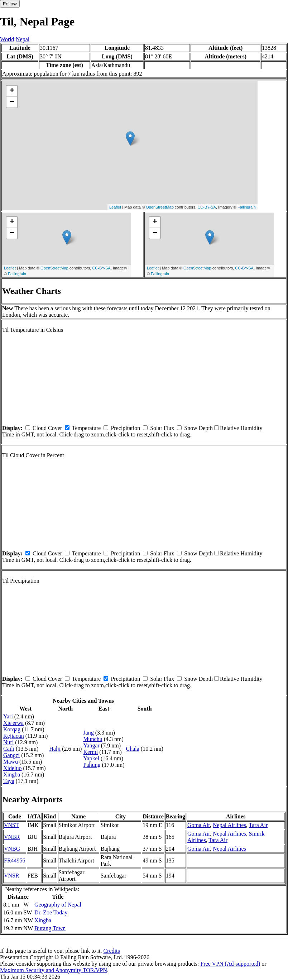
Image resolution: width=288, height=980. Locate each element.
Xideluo (13, 768)
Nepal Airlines (229, 825)
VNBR (12, 837)
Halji (55, 749)
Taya (9, 781)
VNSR (12, 876)
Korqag (12, 729)
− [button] (12, 102)
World (7, 39)
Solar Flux (162, 428)
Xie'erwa (13, 723)
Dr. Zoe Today (51, 912)
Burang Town (50, 928)
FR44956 (15, 861)
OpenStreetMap (160, 207)
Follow (10, 4)
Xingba (12, 775)
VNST (11, 825)
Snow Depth (198, 428)
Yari (8, 716)
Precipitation (125, 428)
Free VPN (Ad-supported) (230, 964)
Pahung (92, 765)
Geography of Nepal (58, 905)
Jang (88, 733)
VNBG (12, 849)
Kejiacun (14, 736)
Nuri (8, 742)
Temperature (87, 428)
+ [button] (12, 91)
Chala (132, 749)
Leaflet (115, 207)
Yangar (91, 745)
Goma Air (199, 825)
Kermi (90, 752)
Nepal (23, 39)
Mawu (11, 762)
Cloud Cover (47, 428)
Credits (111, 951)
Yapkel (91, 758)
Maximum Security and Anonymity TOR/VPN (54, 970)
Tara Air (258, 825)
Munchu (93, 739)
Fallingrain (247, 207)
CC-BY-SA (207, 207)
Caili (9, 749)
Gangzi (11, 755)
